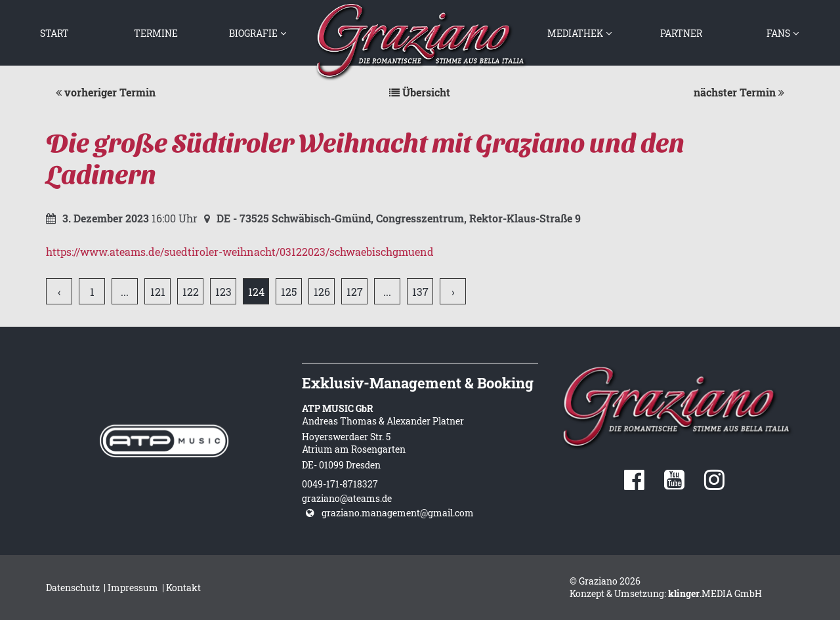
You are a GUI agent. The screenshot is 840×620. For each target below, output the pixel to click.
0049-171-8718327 (340, 484)
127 (355, 292)
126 (322, 292)
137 (420, 292)
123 (223, 292)
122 (191, 292)
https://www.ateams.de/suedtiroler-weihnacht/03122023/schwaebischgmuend (240, 252)
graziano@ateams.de (347, 498)
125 (289, 292)
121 (158, 292)
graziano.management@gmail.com (398, 513)
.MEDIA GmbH (715, 593)
